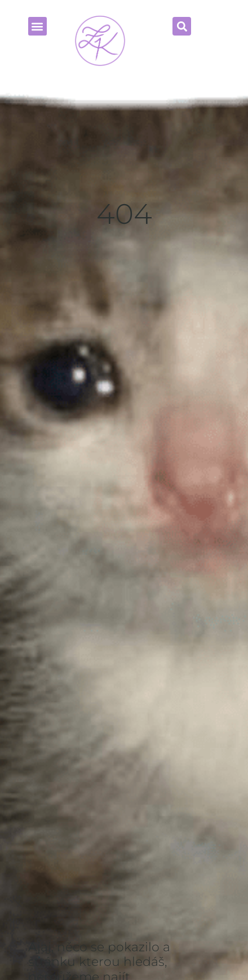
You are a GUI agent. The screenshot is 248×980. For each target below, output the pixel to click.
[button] (182, 26)
